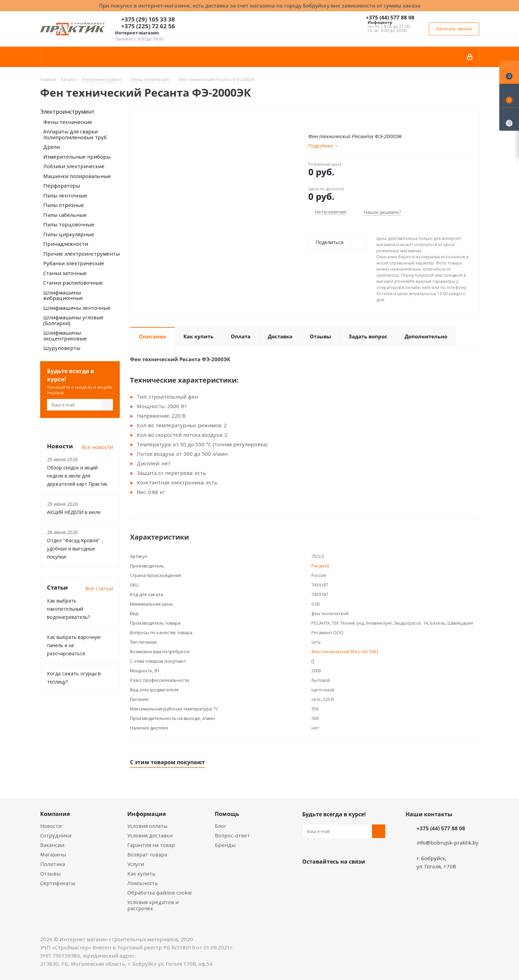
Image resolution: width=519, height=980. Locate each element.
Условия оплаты (147, 826)
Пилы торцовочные (69, 224)
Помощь (227, 814)
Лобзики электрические (74, 166)
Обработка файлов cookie (160, 893)
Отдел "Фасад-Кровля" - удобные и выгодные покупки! (75, 549)
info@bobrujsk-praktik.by (448, 842)
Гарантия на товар (151, 845)
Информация (147, 814)
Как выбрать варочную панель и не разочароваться (74, 645)
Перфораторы (62, 186)
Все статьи (99, 588)
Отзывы (50, 873)
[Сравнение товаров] (509, 119)
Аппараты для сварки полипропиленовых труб (75, 134)
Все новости (97, 447)
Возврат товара (147, 854)
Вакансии (52, 845)
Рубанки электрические (74, 263)
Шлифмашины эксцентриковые (65, 335)
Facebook (326, 878)
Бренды (225, 845)
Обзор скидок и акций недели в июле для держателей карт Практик (77, 476)
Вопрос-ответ (232, 835)
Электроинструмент (67, 112)
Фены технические (68, 122)
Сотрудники (56, 835)
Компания (55, 814)
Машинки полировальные (77, 176)
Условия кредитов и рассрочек (153, 905)
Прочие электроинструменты (82, 254)
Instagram (343, 878)
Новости (51, 826)
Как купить (141, 873)
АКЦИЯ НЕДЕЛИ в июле (74, 512)
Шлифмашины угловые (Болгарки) (73, 320)
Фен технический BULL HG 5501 (345, 652)
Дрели (52, 147)
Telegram (360, 878)
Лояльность (143, 883)
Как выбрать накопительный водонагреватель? (68, 609)
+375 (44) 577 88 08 (390, 17)
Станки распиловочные (73, 283)
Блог (221, 826)
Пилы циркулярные (69, 234)
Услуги (136, 864)
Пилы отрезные (64, 205)
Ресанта (320, 566)
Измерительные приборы (77, 157)
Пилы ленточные (65, 195)
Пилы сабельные (65, 215)
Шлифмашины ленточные (77, 308)
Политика (53, 864)
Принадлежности (66, 244)
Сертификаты (58, 883)
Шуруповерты (62, 348)
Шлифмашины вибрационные (63, 295)
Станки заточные (65, 273)
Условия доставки (150, 835)
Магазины (53, 854)
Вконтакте (309, 878)
